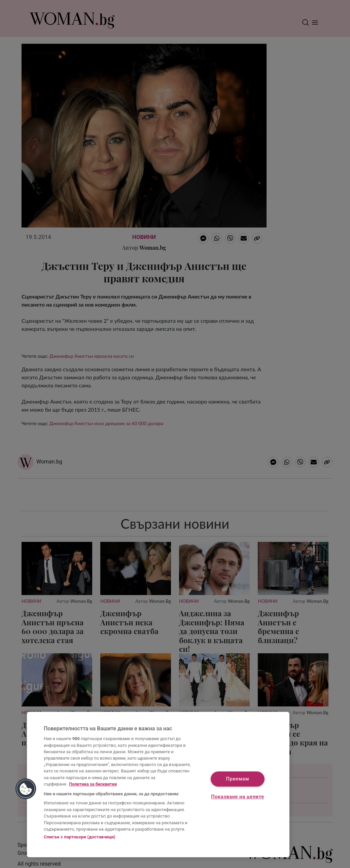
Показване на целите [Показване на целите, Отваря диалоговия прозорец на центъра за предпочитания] (237, 797)
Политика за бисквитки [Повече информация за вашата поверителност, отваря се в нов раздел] (93, 784)
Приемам (238, 779)
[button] (26, 789)
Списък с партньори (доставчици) (80, 837)
